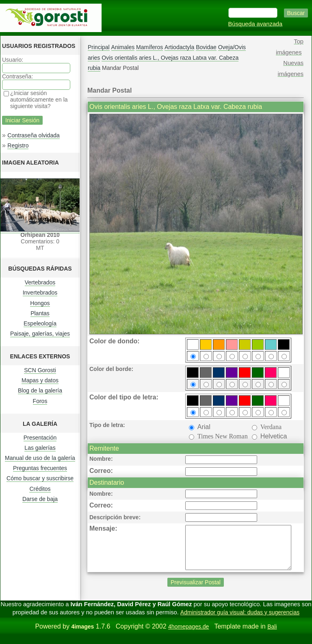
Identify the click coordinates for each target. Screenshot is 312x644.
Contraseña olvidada (33, 135)
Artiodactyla (179, 47)
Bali (272, 635)
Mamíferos (149, 47)
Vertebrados (40, 282)
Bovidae (206, 47)
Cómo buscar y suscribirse (40, 478)
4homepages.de (188, 635)
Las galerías (40, 448)
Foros (40, 401)
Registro (18, 145)
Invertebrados (40, 293)
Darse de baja (40, 499)
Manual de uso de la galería (40, 458)
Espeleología (40, 323)
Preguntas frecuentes (40, 468)
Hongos (40, 303)
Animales (123, 47)
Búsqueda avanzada (256, 24)
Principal (99, 47)
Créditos (40, 489)
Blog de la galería (40, 390)
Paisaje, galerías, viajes (40, 334)
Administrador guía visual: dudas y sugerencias (240, 621)
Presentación (40, 438)
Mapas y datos (40, 380)
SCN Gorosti (40, 370)
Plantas (40, 313)
